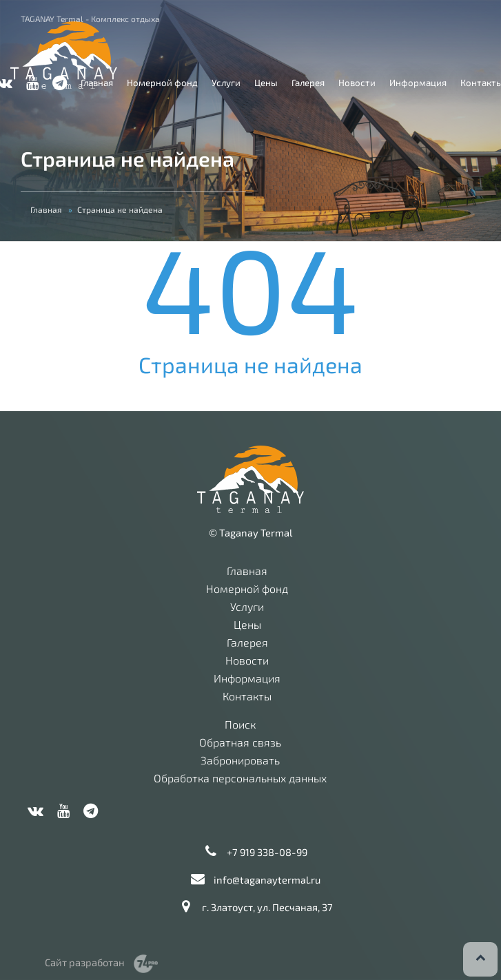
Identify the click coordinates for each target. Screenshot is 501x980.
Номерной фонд (162, 83)
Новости (357, 83)
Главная (97, 83)
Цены (266, 83)
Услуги (226, 83)
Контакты (247, 696)
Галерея (308, 83)
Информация (418, 83)
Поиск (240, 724)
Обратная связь (240, 742)
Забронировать (240, 760)
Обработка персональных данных (240, 778)
